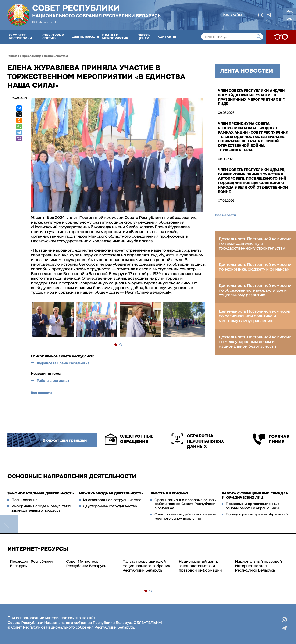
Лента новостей (56, 56)
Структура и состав (53, 37)
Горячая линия (271, 439)
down (9, 524)
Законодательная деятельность (41, 493)
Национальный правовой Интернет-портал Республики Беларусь (258, 566)
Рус (290, 11)
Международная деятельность (111, 493)
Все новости (41, 393)
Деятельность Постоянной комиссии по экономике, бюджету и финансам (255, 267)
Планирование (25, 500)
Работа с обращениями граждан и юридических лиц (255, 495)
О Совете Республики (21, 37)
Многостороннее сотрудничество (112, 500)
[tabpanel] (53, 320)
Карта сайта (233, 14)
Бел (290, 18)
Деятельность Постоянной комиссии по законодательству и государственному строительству (255, 244)
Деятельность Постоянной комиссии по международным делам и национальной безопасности (255, 342)
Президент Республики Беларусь (31, 564)
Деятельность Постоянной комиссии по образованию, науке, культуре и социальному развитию (255, 290)
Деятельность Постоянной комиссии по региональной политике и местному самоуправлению (255, 316)
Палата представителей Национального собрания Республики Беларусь (146, 566)
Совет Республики (96, 11)
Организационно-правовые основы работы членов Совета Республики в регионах (185, 504)
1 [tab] (116, 345)
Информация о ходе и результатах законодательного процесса (41, 508)
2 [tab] (121, 345)
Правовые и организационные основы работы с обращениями (253, 506)
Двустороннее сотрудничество (110, 506)
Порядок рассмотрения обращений (257, 514)
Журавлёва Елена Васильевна (63, 363)
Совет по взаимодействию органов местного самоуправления (185, 516)
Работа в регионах (53, 381)
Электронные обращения (129, 439)
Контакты (167, 37)
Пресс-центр (143, 37)
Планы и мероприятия (115, 37)
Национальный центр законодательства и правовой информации (200, 566)
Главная (13, 56)
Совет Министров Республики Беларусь (86, 564)
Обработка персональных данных (198, 441)
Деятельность (86, 37)
